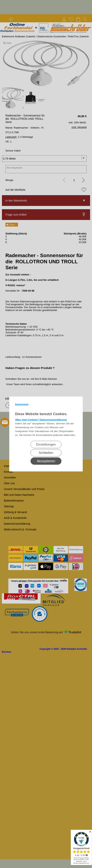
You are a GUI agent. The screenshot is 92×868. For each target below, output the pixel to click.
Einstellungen (46, 444)
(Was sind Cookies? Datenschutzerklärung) (41, 420)
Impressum (22, 404)
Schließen (46, 453)
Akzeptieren (46, 461)
